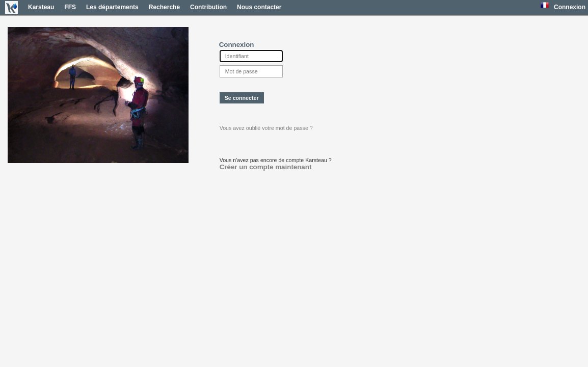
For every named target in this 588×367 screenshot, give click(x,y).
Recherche (164, 7)
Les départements (112, 7)
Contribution (208, 7)
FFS (70, 7)
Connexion (570, 7)
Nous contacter (259, 7)
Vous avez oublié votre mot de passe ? (266, 128)
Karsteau (41, 7)
